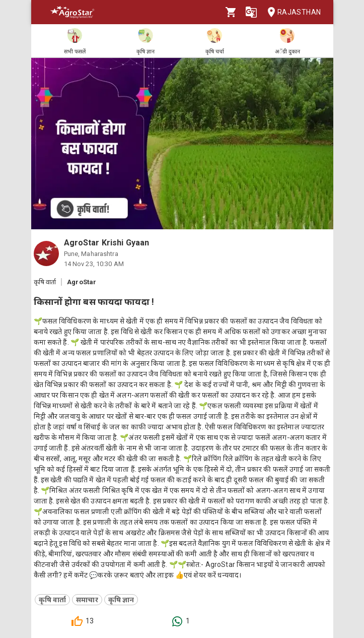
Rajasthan (291, 12)
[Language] (251, 12)
